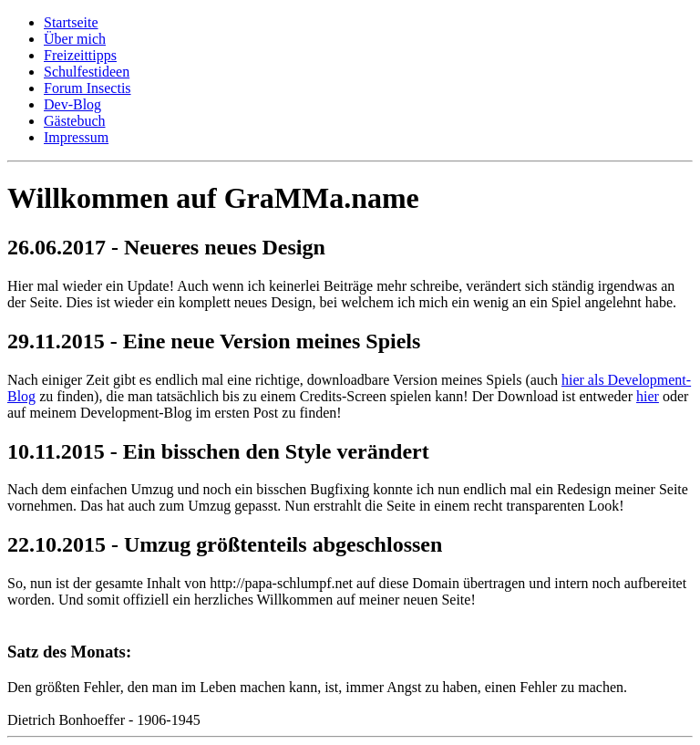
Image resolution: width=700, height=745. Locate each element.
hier (648, 396)
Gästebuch (75, 121)
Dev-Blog (72, 104)
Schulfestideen (87, 72)
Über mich (75, 39)
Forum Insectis (87, 88)
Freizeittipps (80, 55)
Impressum (76, 137)
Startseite (71, 22)
